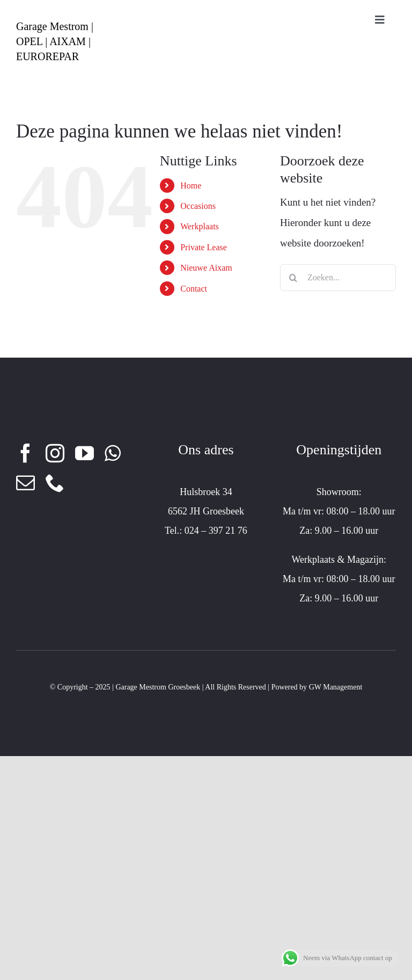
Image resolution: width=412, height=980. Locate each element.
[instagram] (55, 453)
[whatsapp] (113, 453)
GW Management (336, 687)
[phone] (55, 482)
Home (191, 186)
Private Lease (204, 247)
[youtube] (84, 453)
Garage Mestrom (52, 26)
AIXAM (68, 41)
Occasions (198, 206)
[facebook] (25, 453)
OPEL (29, 41)
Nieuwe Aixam (206, 268)
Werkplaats (200, 226)
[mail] (25, 482)
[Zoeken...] (338, 278)
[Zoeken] (293, 278)
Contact (194, 289)
